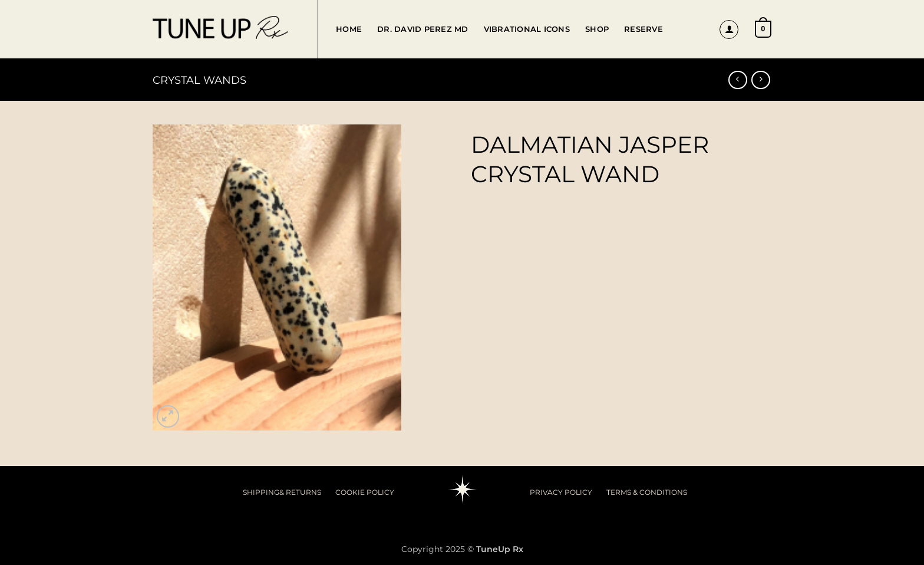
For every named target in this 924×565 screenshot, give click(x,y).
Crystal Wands (199, 80)
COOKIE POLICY (365, 492)
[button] (729, 29)
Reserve (643, 29)
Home (349, 29)
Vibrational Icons (527, 29)
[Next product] (737, 80)
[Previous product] (760, 80)
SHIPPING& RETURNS (282, 492)
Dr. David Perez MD (423, 29)
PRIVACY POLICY (561, 492)
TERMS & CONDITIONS (647, 492)
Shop (597, 29)
